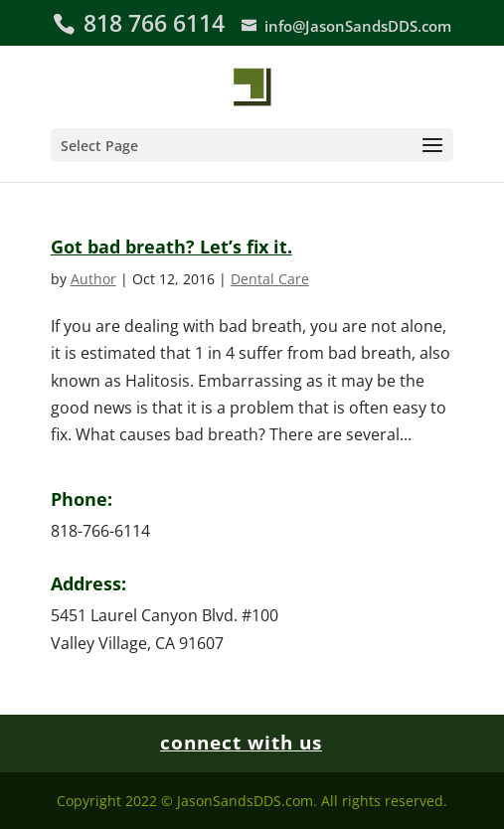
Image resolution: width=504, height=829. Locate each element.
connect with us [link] (241, 743)
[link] (252, 84)
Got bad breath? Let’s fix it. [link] (171, 247)
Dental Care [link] (270, 279)
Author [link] (93, 279)
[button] (252, 145)
